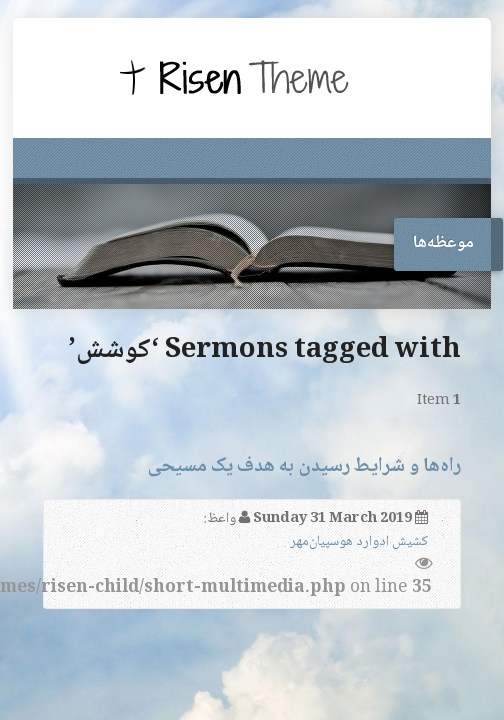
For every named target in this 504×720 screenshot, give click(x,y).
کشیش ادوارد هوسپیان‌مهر (359, 542)
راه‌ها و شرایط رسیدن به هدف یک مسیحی (304, 466)
